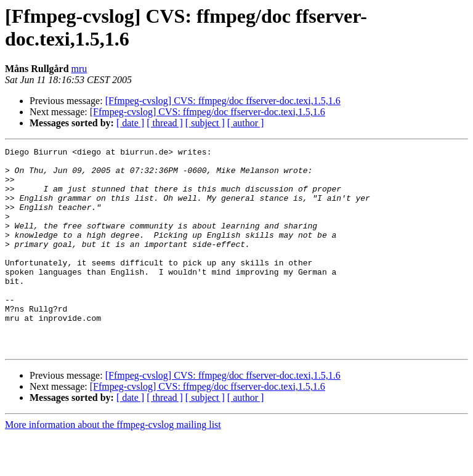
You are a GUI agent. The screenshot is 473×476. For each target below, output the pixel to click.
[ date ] (130, 123)
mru (79, 69)
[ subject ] (205, 123)
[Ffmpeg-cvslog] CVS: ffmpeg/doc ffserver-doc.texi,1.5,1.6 (223, 101)
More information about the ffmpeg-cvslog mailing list (113, 465)
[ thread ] (165, 123)
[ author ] (246, 123)
